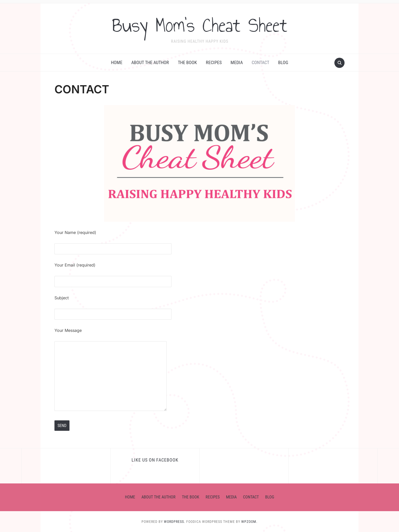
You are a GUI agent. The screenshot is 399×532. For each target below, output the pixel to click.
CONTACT (260, 62)
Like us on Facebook (155, 460)
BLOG (283, 62)
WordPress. (175, 522)
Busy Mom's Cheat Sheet (200, 25)
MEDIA (237, 62)
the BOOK (187, 62)
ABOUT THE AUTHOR (150, 62)
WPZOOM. (249, 522)
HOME (117, 62)
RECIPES (214, 62)
